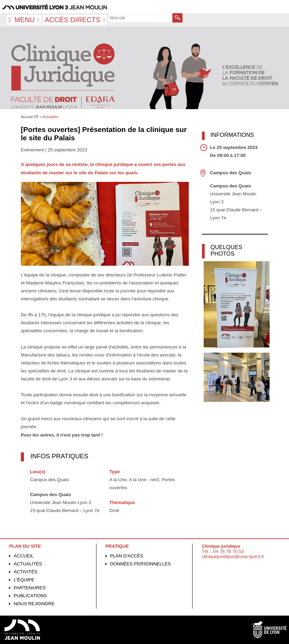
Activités (26, 572)
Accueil (24, 556)
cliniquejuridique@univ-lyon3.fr (233, 557)
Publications (31, 596)
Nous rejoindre (34, 604)
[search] (140, 18)
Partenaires (30, 588)
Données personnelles (140, 564)
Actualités (28, 564)
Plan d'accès (127, 556)
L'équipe (24, 580)
